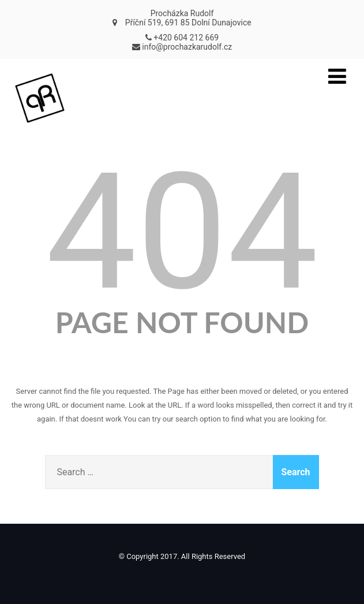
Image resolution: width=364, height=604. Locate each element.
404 (182, 232)
